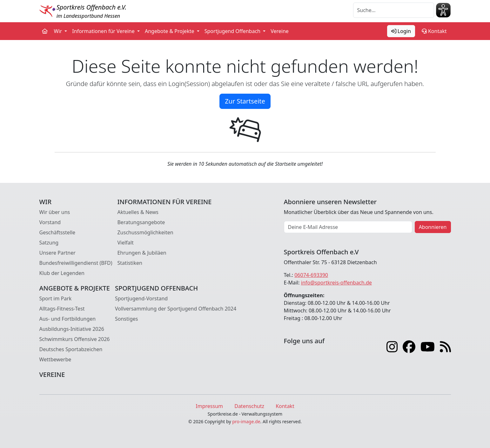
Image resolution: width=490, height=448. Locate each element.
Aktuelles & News (138, 212)
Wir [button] (59, 31)
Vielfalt (125, 243)
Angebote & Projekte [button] (170, 31)
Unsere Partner (57, 253)
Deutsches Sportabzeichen (71, 349)
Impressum (209, 406)
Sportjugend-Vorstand (141, 298)
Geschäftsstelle (57, 232)
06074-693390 (311, 275)
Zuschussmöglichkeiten (145, 232)
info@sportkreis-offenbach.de (336, 283)
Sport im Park (56, 298)
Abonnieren (433, 227)
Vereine (280, 31)
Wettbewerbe (55, 359)
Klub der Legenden (62, 273)
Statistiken (130, 263)
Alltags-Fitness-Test (62, 309)
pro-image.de (246, 421)
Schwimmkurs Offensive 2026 (75, 339)
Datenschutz (249, 406)
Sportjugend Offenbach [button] (233, 31)
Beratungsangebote (141, 222)
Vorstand (50, 222)
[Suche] (394, 10)
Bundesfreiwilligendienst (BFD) (76, 263)
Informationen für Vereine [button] (104, 31)
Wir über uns (55, 212)
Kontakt (434, 31)
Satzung (49, 243)
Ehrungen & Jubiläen (142, 253)
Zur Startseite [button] (245, 101)
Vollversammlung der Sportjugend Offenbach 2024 (176, 309)
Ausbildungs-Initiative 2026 (72, 329)
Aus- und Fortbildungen (68, 319)
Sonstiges (126, 319)
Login (401, 31)
